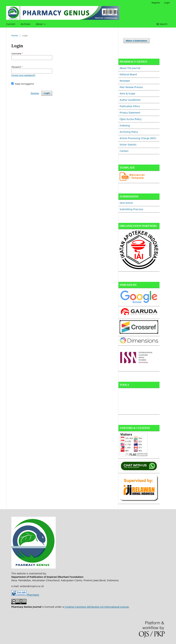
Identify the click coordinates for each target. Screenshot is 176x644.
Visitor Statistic (128, 145)
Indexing (125, 125)
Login (167, 3)
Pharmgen (33, 595)
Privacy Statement (130, 113)
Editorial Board (128, 74)
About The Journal (130, 68)
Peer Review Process (131, 87)
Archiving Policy (129, 132)
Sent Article (126, 203)
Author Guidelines (130, 100)
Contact (124, 151)
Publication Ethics (130, 106)
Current (11, 24)
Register (156, 3)
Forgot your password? (23, 75)
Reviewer (125, 81)
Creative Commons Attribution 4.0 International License (97, 607)
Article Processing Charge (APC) (138, 138)
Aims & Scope (127, 93)
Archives (26, 24)
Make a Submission (136, 41)
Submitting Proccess (131, 209)
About (40, 24)
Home (15, 35)
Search (162, 24)
